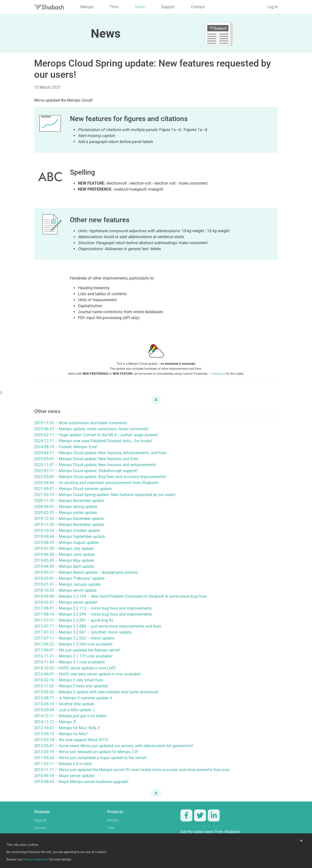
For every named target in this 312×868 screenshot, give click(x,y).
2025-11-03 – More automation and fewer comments (81, 423)
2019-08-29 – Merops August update (66, 542)
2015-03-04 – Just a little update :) (64, 710)
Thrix (114, 7)
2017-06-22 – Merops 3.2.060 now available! (73, 644)
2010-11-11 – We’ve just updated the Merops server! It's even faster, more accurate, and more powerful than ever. (132, 770)
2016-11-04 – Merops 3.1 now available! (69, 662)
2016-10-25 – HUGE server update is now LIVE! (75, 668)
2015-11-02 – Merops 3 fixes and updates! (71, 686)
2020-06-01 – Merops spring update (66, 507)
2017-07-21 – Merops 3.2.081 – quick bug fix (74, 620)
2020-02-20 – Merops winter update (65, 513)
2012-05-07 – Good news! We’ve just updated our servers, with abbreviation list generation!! (114, 746)
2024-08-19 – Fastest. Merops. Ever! (66, 447)
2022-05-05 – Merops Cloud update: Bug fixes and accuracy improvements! (100, 477)
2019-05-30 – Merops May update (64, 560)
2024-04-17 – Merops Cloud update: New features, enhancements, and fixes (100, 453)
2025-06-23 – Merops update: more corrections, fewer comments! (91, 429)
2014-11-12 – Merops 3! (55, 722)
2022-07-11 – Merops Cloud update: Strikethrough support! (86, 471)
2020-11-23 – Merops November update (69, 501)
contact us (218, 374)
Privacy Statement (35, 859)
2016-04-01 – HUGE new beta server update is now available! (87, 674)
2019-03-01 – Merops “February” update (69, 578)
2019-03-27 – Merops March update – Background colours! (86, 572)
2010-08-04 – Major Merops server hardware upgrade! (81, 782)
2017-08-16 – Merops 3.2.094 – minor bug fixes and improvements (93, 614)
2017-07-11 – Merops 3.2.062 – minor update (74, 638)
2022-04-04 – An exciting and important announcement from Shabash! (96, 483)
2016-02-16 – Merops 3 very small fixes (69, 680)
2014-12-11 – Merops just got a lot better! (70, 716)
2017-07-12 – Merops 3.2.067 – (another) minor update (83, 632)
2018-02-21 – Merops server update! (66, 602)
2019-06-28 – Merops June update (64, 554)
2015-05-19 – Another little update (64, 704)
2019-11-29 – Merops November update (69, 525)
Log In (273, 7)
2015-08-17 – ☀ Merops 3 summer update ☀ (73, 698)
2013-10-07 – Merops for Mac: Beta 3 (67, 728)
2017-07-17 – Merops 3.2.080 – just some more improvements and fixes (98, 626)
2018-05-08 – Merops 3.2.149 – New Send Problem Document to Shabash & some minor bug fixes (120, 596)
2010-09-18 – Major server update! (64, 776)
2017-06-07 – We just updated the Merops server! (77, 650)
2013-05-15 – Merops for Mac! (61, 734)
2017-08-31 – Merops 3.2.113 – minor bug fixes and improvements (93, 608)
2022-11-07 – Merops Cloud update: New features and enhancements (95, 465)
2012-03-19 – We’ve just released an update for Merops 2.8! (86, 752)
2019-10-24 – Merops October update (67, 531)
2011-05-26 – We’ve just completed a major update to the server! (90, 758)
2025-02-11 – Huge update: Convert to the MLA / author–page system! (96, 435)
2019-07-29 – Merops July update (64, 548)
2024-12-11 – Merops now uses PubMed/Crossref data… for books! (93, 441)
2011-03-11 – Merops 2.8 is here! (63, 764)
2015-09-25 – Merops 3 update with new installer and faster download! (96, 692)
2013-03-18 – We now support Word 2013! (71, 740)
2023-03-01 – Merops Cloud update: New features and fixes (86, 459)
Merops (87, 7)
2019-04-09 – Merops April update (64, 566)
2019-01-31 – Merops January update (67, 584)
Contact (198, 7)
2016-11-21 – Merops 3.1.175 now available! (73, 656)
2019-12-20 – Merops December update (69, 519)
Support (168, 7)
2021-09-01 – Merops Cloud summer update (73, 489)
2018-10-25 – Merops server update (65, 590)
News (140, 7)
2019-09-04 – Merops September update (70, 537)
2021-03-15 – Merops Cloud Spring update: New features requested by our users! (105, 495)
